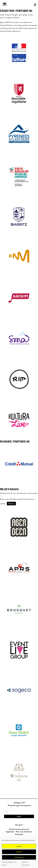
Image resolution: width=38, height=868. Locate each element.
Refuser (19, 852)
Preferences (19, 857)
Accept (19, 846)
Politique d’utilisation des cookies (9, 863)
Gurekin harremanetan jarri (19, 829)
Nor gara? (19, 825)
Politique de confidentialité (25, 863)
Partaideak (19, 834)
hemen (11, 504)
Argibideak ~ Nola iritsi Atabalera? (19, 832)
